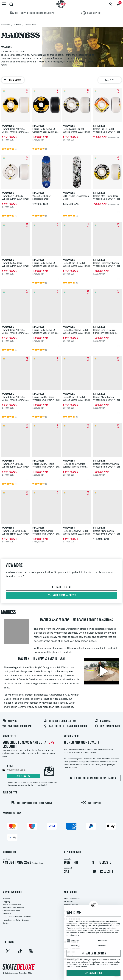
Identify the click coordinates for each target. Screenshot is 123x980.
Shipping (10, 721)
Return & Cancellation (12, 905)
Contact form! (38, 863)
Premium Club (72, 737)
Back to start (61, 587)
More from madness (61, 596)
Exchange (103, 721)
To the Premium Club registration (92, 778)
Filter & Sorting (12, 80)
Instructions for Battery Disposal (16, 920)
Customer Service (108, 726)
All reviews (7, 914)
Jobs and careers (71, 905)
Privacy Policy (81, 967)
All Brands (68, 902)
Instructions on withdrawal (14, 908)
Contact (6, 923)
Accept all (94, 973)
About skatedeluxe (72, 899)
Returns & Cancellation (60, 721)
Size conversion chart (18, 726)
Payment (6, 899)
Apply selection (94, 954)
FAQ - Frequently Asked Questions (65, 726)
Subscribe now (24, 776)
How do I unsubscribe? (39, 785)
